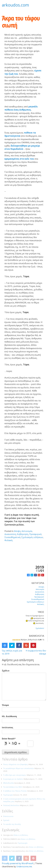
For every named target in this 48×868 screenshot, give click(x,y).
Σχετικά (6, 820)
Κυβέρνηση (23, 534)
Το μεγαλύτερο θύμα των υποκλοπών (19, 768)
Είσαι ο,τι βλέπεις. (21, 835)
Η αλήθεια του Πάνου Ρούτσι (15, 791)
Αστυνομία (27, 531)
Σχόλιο (6, 671)
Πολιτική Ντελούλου (11, 805)
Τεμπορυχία (8, 795)
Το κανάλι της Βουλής (12, 824)
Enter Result (9, 739)
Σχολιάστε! (40, 628)
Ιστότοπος (8, 727)
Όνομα (5, 705)
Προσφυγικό (35, 534)
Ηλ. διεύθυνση (9, 716)
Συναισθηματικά (12, 537)
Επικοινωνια (8, 816)
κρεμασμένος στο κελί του (19, 159)
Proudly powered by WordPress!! (17, 863)
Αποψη (17, 531)
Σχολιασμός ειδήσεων (32, 537)
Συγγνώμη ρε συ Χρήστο (13, 779)
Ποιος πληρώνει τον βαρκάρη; (16, 764)
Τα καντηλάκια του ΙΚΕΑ (13, 787)
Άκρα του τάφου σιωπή (21, 22)
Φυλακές (9, 540)
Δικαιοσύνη (10, 534)
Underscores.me (24, 866)
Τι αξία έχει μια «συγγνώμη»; (15, 775)
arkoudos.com (15, 5)
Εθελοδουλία (8, 783)
